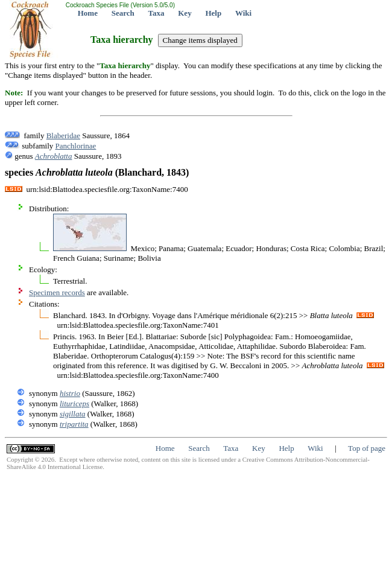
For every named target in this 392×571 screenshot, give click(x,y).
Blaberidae (63, 136)
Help (213, 13)
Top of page (367, 448)
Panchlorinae (76, 146)
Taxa (156, 13)
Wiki (243, 13)
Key (185, 13)
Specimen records (57, 292)
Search (123, 13)
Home (88, 13)
